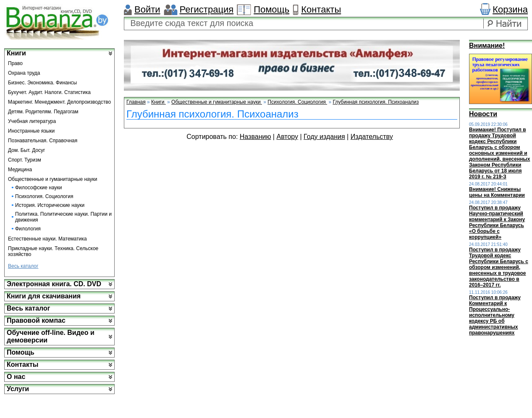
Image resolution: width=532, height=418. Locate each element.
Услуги (18, 389)
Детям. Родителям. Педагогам (43, 112)
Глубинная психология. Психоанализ (376, 102)
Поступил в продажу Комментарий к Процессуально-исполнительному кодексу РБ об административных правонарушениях (495, 315)
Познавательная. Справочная (43, 141)
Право (15, 63)
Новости (483, 114)
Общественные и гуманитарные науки (53, 179)
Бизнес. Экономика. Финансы (42, 83)
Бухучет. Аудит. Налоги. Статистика (49, 92)
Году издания (324, 137)
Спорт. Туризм (25, 160)
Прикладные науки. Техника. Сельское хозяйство (53, 251)
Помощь (271, 9)
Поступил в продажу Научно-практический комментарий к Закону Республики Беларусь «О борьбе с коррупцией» (497, 222)
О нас (16, 377)
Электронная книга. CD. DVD (54, 284)
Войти (147, 9)
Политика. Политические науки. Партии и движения (63, 217)
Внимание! (487, 46)
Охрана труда (24, 73)
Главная (136, 102)
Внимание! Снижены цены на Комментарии (497, 192)
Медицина (20, 170)
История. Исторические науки (50, 205)
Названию (256, 137)
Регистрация (207, 9)
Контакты (321, 9)
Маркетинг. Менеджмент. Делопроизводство (59, 102)
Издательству (372, 137)
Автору (287, 137)
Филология (28, 229)
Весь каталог (23, 266)
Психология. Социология (44, 196)
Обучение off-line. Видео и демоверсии (51, 336)
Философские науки (38, 188)
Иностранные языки (31, 131)
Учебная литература (32, 121)
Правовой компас (36, 320)
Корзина (510, 9)
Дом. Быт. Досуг (27, 150)
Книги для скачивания (44, 296)
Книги (16, 53)
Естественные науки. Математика (47, 239)
